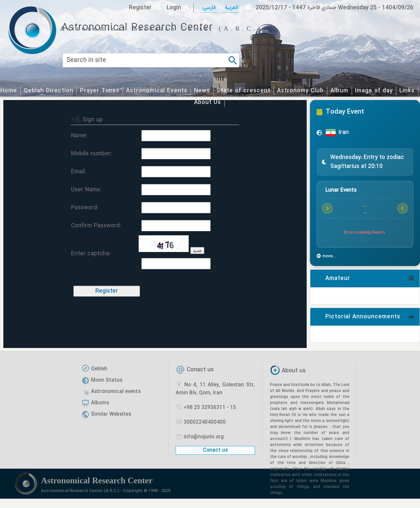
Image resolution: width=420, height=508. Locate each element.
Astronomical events (116, 392)
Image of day (374, 91)
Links (407, 91)
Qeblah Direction (48, 91)
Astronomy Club (300, 91)
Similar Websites (111, 414)
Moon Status (107, 380)
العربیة (230, 8)
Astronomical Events (157, 91)
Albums (100, 403)
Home (9, 91)
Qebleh (99, 369)
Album (339, 91)
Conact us (200, 370)
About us (294, 371)
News (202, 91)
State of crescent (243, 91)
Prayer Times (100, 91)
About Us (207, 102)
